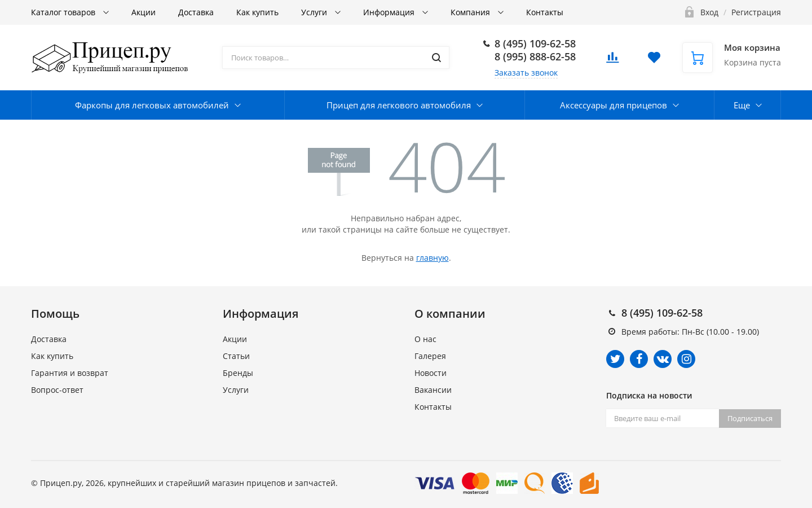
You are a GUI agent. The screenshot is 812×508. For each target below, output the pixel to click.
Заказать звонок (526, 73)
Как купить (257, 12)
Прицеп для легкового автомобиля (399, 105)
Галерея (430, 356)
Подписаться (750, 418)
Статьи (236, 356)
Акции (144, 12)
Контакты (545, 12)
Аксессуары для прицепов (614, 105)
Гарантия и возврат (70, 373)
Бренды (238, 373)
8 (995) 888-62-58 (535, 56)
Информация (390, 12)
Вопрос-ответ (57, 390)
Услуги (315, 12)
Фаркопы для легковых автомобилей (152, 105)
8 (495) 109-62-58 (535, 43)
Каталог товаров (64, 12)
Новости (431, 373)
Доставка (196, 12)
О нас (425, 339)
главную (433, 258)
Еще (742, 105)
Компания (471, 12)
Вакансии (433, 390)
